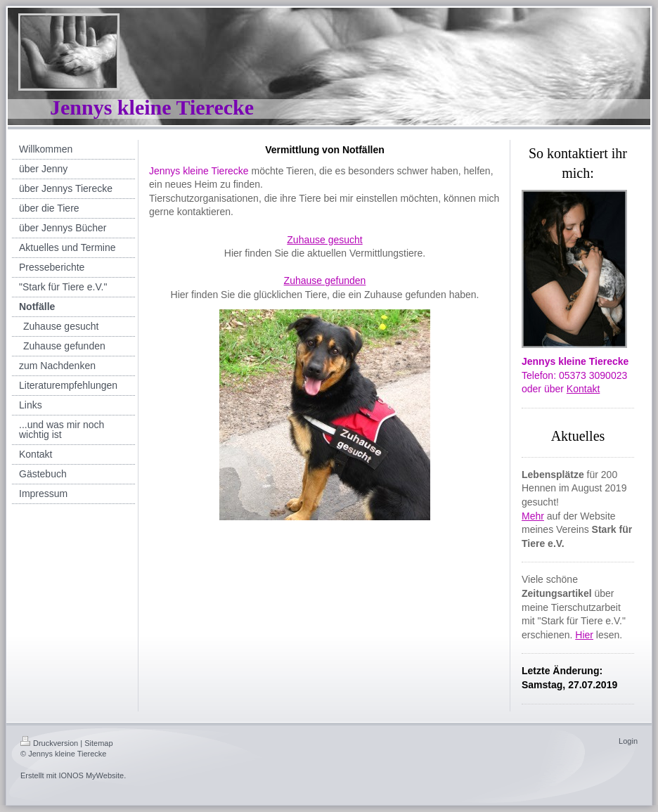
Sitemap (98, 743)
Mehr (533, 516)
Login (628, 741)
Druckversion (49, 743)
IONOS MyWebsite (91, 775)
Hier (584, 635)
